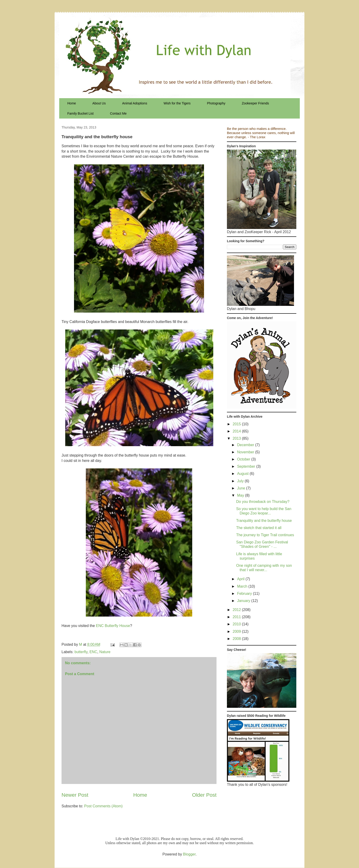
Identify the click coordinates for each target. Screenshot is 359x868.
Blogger (189, 854)
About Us (99, 103)
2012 (237, 610)
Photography (216, 103)
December (246, 445)
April (241, 579)
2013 (237, 438)
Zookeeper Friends (255, 103)
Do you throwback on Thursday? (263, 502)
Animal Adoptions (135, 103)
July (241, 481)
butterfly (81, 652)
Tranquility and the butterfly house (264, 521)
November (246, 452)
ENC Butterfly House (113, 626)
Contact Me (118, 113)
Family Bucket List (80, 113)
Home (72, 103)
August (243, 474)
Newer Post (75, 795)
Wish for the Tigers (177, 103)
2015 (237, 424)
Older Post (204, 795)
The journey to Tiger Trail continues (265, 535)
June (242, 488)
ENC (93, 652)
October (244, 459)
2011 (237, 617)
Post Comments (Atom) (103, 806)
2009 (237, 631)
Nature (105, 652)
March (243, 586)
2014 (237, 431)
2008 (237, 639)
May (241, 495)
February (245, 594)
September (247, 466)
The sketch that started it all (259, 528)
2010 (237, 624)
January (244, 601)
